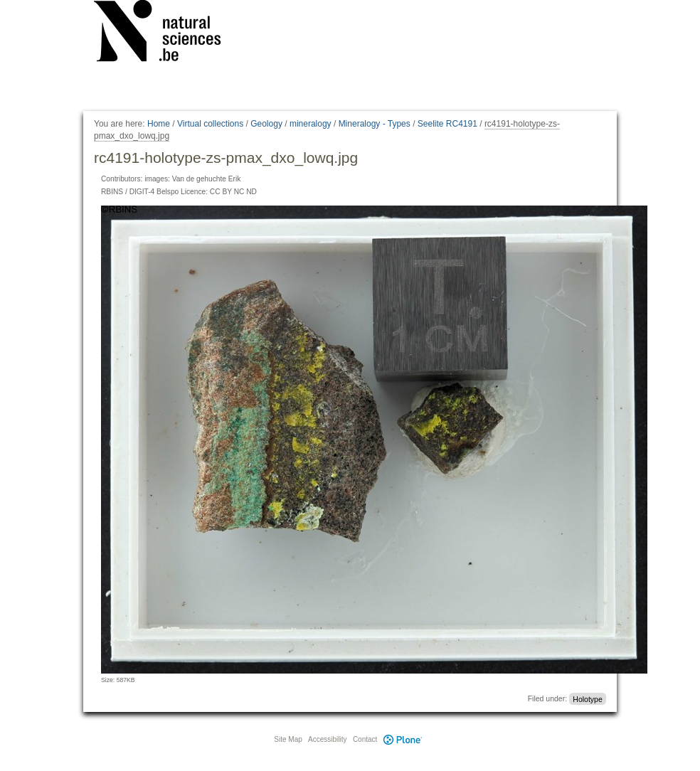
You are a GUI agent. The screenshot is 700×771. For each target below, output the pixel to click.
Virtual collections (210, 124)
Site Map (288, 739)
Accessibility (327, 739)
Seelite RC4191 (447, 124)
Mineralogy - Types (375, 124)
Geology (266, 124)
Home (159, 124)
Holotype (587, 698)
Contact (365, 739)
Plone (403, 739)
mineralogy (311, 124)
